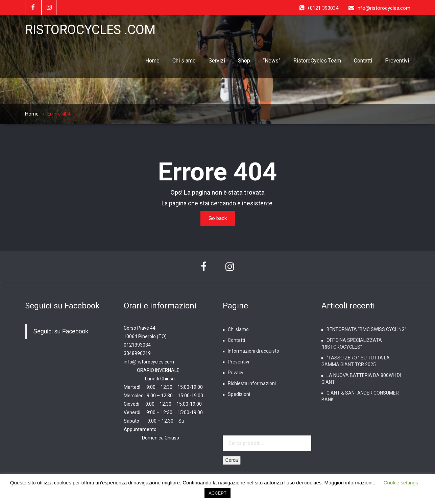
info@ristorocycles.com (149, 362)
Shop (244, 61)
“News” (272, 61)
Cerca (232, 460)
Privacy (236, 373)
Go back (218, 218)
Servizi (217, 61)
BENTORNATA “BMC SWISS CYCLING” (366, 329)
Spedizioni (239, 394)
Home (152, 61)
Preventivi (397, 61)
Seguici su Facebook (62, 306)
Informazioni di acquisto (253, 351)
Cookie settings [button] (401, 483)
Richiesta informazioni (252, 383)
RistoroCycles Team (317, 61)
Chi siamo (184, 61)
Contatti (363, 61)
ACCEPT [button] (217, 493)
